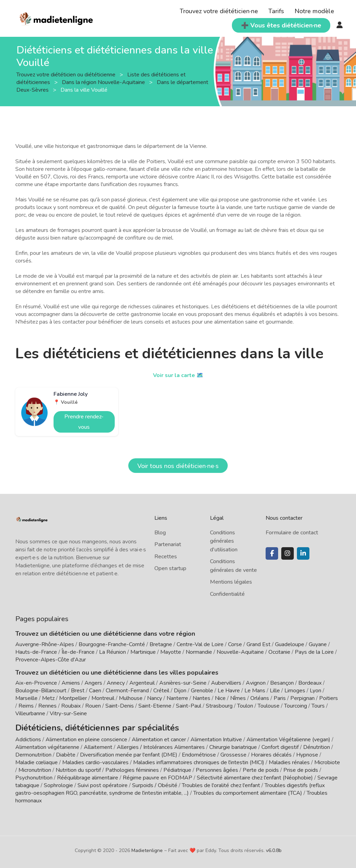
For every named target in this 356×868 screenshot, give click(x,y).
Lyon (315, 691)
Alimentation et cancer (159, 737)
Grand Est (258, 644)
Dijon (180, 691)
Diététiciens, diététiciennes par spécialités (77, 726)
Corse (235, 644)
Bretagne (161, 644)
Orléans (260, 698)
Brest (78, 691)
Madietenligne (147, 848)
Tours (318, 706)
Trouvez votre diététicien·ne (219, 11)
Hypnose (307, 752)
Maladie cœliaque (37, 760)
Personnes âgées (217, 768)
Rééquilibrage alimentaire (88, 775)
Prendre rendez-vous (84, 422)
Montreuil (103, 698)
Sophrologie (58, 783)
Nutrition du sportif (78, 768)
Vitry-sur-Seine (68, 713)
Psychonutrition (34, 775)
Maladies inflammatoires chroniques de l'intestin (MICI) (199, 760)
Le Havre (229, 691)
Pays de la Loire (314, 652)
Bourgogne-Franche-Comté (112, 644)
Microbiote (327, 760)
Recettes (166, 557)
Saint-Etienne (155, 706)
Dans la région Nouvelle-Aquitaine (104, 82)
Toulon (245, 706)
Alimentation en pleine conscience (86, 737)
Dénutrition (317, 745)
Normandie (199, 652)
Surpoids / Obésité (155, 783)
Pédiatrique (177, 768)
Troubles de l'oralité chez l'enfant (221, 783)
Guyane (318, 644)
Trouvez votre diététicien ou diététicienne (67, 75)
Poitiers (329, 698)
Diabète (66, 752)
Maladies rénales (289, 760)
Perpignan (302, 698)
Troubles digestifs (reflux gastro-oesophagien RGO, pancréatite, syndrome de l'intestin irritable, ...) (170, 787)
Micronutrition (35, 768)
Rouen (93, 706)
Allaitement (98, 745)
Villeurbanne (30, 713)
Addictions (28, 737)
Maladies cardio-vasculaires (95, 760)
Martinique (143, 652)
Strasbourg (219, 706)
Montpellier (73, 698)
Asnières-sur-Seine (183, 683)
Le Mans (255, 691)
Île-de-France (78, 652)
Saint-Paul (189, 706)
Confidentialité (227, 594)
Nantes (201, 698)
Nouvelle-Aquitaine (240, 652)
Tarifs (276, 11)
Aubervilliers (226, 683)
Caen (95, 691)
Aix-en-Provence (36, 683)
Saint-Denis (120, 706)
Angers (93, 683)
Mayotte (171, 652)
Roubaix (71, 706)
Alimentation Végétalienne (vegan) (288, 737)
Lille (275, 691)
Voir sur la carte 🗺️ (178, 375)
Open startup (170, 568)
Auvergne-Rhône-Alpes (45, 644)
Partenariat (168, 544)
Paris (280, 698)
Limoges (295, 691)
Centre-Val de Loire (200, 644)
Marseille (26, 698)
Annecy (116, 683)
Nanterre (177, 698)
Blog (160, 533)
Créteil (161, 691)
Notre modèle (314, 11)
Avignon (256, 683)
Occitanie (279, 652)
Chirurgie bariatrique (233, 745)
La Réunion (112, 652)
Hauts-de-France (36, 652)
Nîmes (238, 698)
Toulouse (269, 706)
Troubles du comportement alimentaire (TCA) (248, 791)
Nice (220, 698)
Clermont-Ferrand (127, 691)
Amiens (71, 683)
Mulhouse (131, 698)
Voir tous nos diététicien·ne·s (178, 466)
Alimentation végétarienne (47, 745)
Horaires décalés (271, 752)
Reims (26, 706)
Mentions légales (231, 582)
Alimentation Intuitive (216, 737)
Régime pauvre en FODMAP (157, 775)
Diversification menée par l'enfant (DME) (129, 752)
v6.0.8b (274, 848)
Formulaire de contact (292, 533)
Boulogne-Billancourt (41, 691)
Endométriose (199, 752)
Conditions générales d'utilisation (224, 541)
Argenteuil (142, 683)
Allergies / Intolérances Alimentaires (161, 745)
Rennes (47, 706)
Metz (48, 698)
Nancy (155, 698)
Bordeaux (310, 683)
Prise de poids (301, 768)
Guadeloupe (290, 644)
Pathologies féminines (132, 768)
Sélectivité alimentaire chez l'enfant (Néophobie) (255, 775)
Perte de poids (261, 768)
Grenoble (202, 691)
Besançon (282, 683)
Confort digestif (280, 745)
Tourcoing (296, 706)
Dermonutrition (34, 752)
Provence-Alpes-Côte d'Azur (51, 660)
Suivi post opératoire (103, 783)
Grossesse (233, 752)
